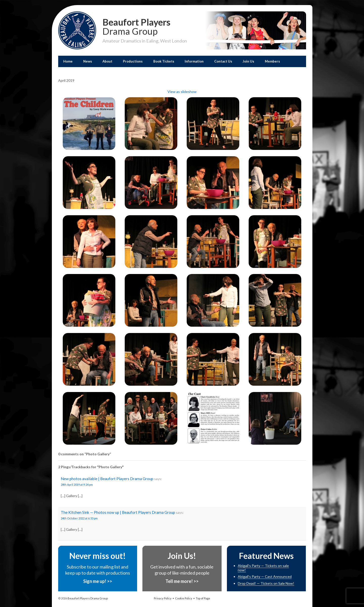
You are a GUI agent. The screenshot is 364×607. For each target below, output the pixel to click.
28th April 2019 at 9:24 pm (77, 485)
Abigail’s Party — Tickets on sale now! (263, 568)
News (88, 61)
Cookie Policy (184, 598)
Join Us (248, 61)
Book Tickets (164, 61)
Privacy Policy (163, 598)
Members (272, 61)
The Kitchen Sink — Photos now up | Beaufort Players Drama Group (118, 512)
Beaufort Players (145, 26)
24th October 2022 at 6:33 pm (79, 518)
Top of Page (203, 598)
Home (68, 61)
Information (194, 61)
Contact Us (223, 61)
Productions (133, 61)
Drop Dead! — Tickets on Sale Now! (266, 583)
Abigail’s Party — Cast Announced (265, 576)
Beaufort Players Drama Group (87, 598)
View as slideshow (182, 92)
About (107, 61)
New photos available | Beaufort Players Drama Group (107, 479)
